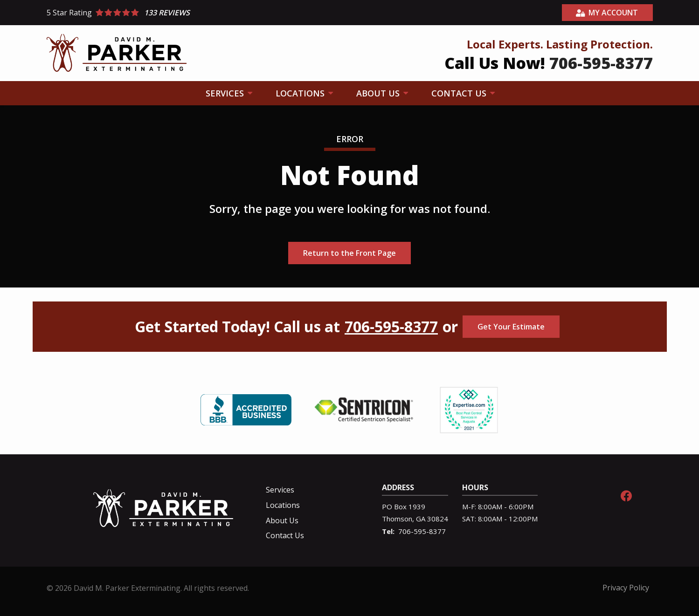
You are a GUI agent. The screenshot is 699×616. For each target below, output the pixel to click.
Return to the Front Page (349, 253)
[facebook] (626, 495)
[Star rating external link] (198, 13)
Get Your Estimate (511, 327)
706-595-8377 (391, 327)
